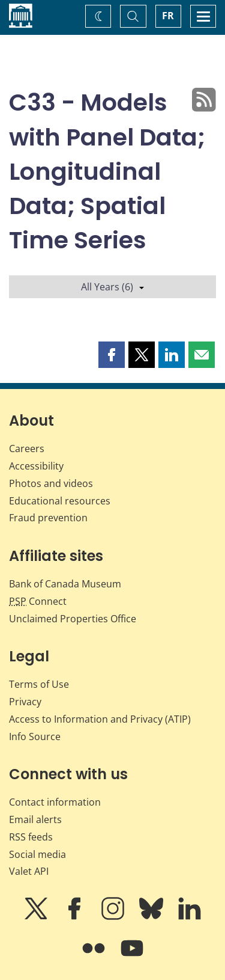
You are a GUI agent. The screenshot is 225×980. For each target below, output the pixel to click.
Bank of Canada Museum (65, 584)
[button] (112, 355)
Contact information (55, 802)
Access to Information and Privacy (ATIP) (100, 719)
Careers (27, 449)
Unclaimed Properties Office (73, 619)
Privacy (25, 702)
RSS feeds (31, 837)
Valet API (29, 871)
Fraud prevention (48, 518)
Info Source (35, 737)
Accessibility (36, 466)
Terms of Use (39, 684)
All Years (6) (112, 287)
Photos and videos (51, 483)
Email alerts (35, 819)
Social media (37, 854)
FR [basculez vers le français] (168, 16)
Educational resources (60, 501)
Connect (38, 601)
